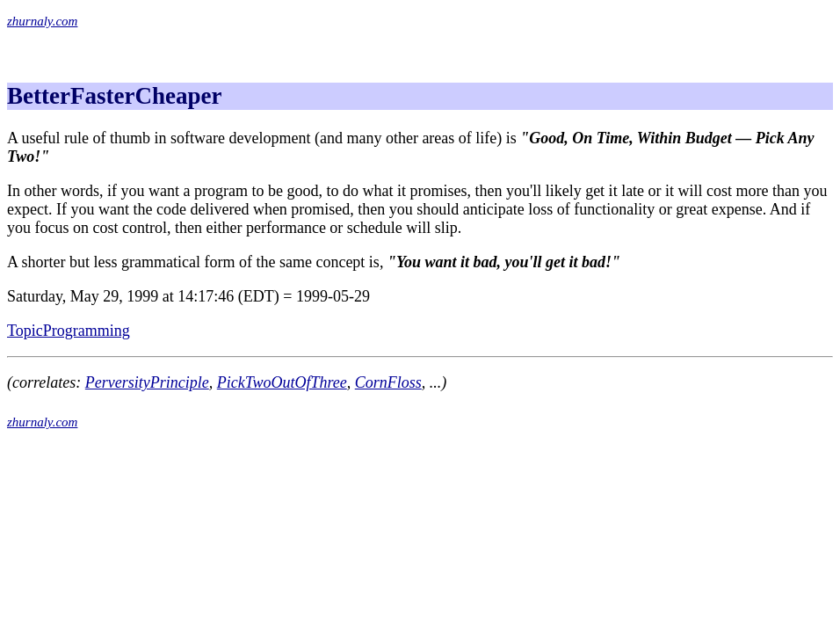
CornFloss (388, 382)
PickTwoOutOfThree (282, 382)
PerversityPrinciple (147, 382)
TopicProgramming (69, 331)
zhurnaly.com (42, 21)
